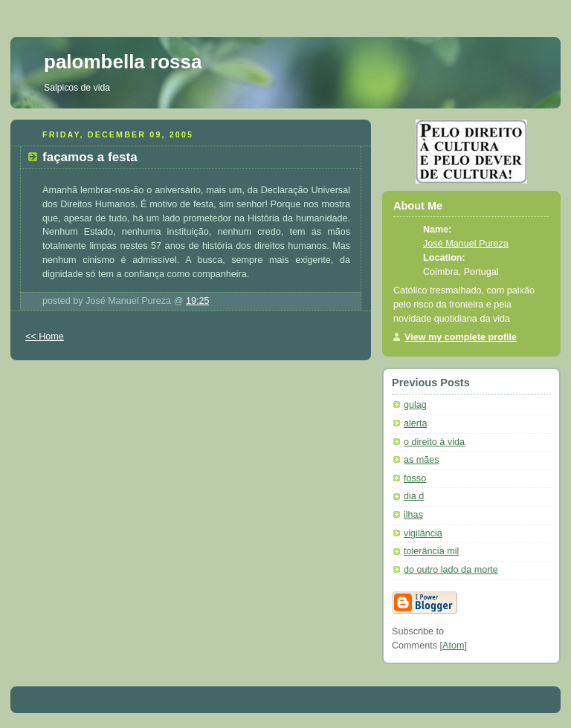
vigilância (423, 533)
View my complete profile (461, 337)
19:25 (198, 301)
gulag (415, 405)
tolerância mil (431, 551)
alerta (416, 423)
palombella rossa (123, 62)
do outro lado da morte (451, 570)
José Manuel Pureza (466, 244)
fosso (415, 478)
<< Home (45, 337)
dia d (414, 496)
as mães (422, 460)
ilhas (413, 515)
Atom (453, 646)
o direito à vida (434, 442)
